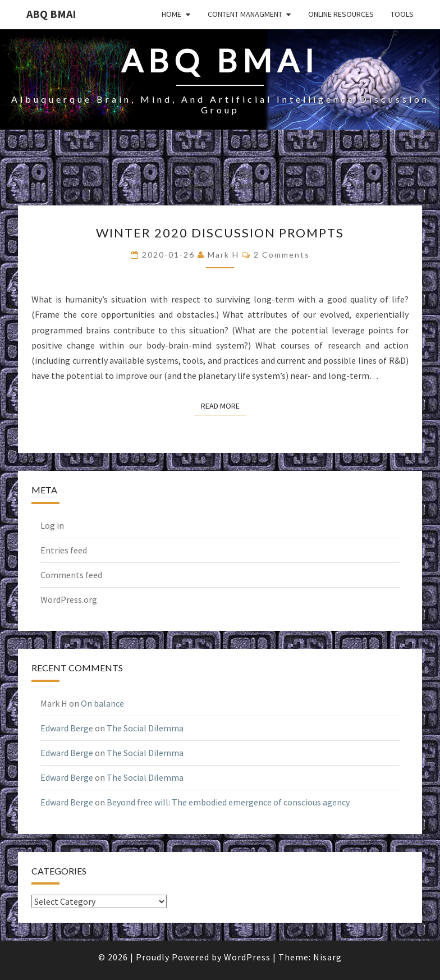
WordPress (247, 957)
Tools (402, 14)
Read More (224, 405)
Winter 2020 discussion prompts (220, 233)
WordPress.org (69, 599)
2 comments (282, 255)
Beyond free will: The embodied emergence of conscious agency (228, 802)
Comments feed (71, 575)
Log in (52, 525)
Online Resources (341, 14)
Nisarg (327, 957)
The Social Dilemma (145, 728)
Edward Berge (67, 728)
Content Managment (245, 14)
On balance (102, 703)
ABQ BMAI (51, 14)
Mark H (223, 255)
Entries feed (64, 550)
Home (171, 14)
